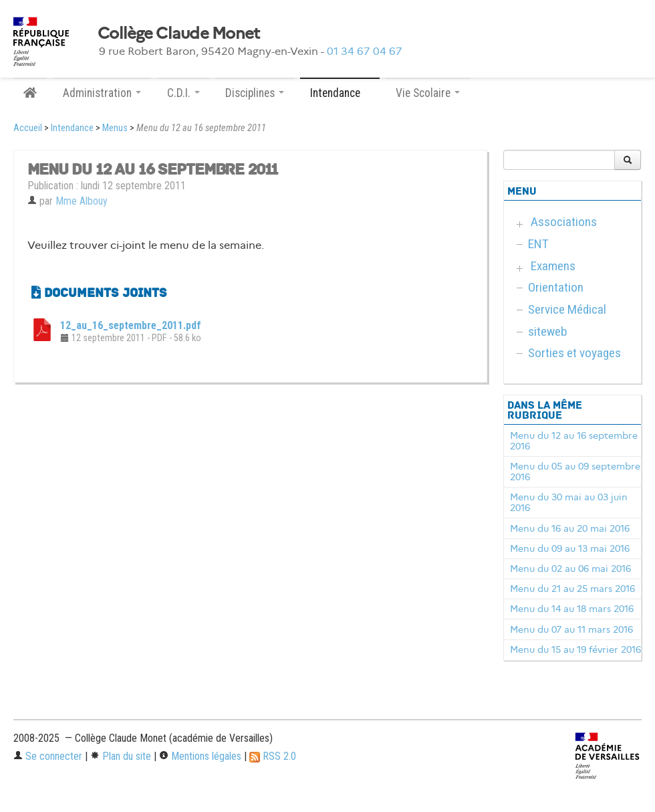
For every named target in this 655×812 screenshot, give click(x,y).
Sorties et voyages (574, 353)
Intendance (72, 128)
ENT (538, 244)
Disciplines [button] (255, 93)
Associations (564, 222)
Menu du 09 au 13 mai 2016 (570, 548)
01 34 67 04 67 (365, 51)
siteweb (548, 331)
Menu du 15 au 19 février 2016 (575, 649)
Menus (115, 128)
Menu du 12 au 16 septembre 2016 (574, 441)
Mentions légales (200, 756)
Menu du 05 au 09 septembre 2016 (575, 472)
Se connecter (48, 756)
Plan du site (121, 756)
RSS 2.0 (273, 756)
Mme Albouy (82, 201)
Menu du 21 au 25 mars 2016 (572, 589)
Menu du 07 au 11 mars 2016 (571, 629)
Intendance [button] (340, 93)
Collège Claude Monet (179, 33)
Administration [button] (102, 93)
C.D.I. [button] (183, 93)
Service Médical (567, 309)
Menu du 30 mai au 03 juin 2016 (569, 502)
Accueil (28, 128)
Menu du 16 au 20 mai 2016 (570, 528)
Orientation (556, 287)
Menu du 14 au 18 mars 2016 (572, 609)
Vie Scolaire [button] (428, 93)
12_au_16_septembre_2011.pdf (131, 325)
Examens (553, 266)
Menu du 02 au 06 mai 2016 (570, 569)
